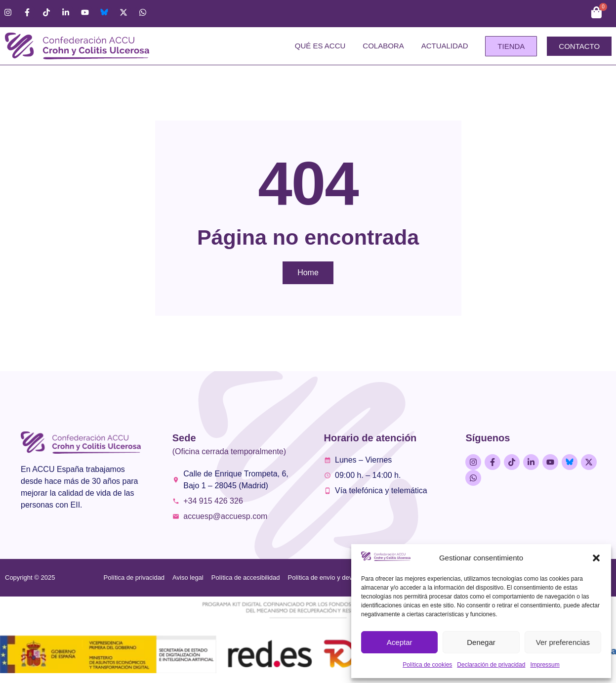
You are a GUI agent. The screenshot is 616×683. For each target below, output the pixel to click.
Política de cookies (427, 665)
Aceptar (400, 642)
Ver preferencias (563, 642)
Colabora (383, 46)
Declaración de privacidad (491, 665)
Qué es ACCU (320, 46)
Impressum (545, 665)
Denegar (481, 642)
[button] (596, 558)
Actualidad (445, 46)
